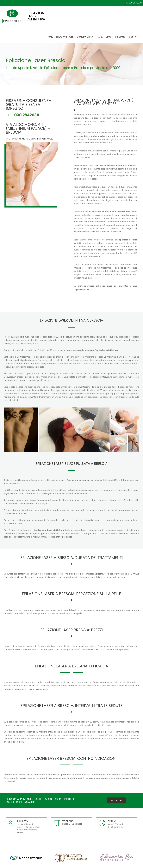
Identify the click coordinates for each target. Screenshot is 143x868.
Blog (109, 37)
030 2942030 (135, 3)
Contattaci (116, 800)
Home (50, 37)
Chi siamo (120, 37)
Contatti (134, 37)
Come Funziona (85, 37)
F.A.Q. (100, 37)
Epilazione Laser (65, 37)
